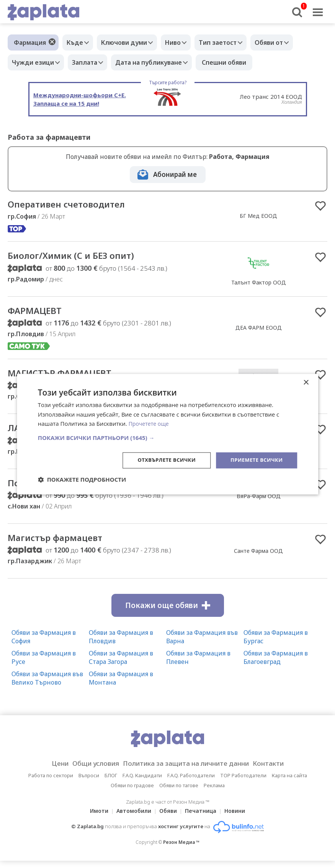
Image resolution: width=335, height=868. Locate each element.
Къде (77, 43)
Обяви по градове (132, 793)
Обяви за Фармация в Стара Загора (121, 665)
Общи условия (88, 771)
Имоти (95, 818)
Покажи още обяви (168, 613)
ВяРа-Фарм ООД (259, 502)
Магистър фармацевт (62, 544)
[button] (168, 437)
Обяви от (286, 43)
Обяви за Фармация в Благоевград (276, 665)
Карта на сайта (289, 783)
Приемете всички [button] (255, 460)
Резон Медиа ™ (181, 849)
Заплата (90, 62)
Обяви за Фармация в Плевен (198, 665)
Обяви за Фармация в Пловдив (121, 644)
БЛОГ (111, 783)
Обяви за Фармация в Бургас (276, 644)
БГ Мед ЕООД (258, 216)
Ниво (182, 43)
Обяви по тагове (179, 793)
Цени (48, 771)
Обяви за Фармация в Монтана (121, 685)
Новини (239, 818)
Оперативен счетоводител (75, 205)
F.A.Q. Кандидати (142, 783)
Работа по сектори (51, 783)
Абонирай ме (175, 174)
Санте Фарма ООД (258, 558)
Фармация (30, 43)
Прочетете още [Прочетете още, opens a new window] (150, 423)
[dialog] (168, 434)
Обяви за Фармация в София (44, 644)
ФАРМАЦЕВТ (39, 313)
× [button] (306, 382)
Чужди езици (35, 62)
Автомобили (132, 818)
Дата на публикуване (158, 62)
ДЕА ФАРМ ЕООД (259, 330)
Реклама (214, 793)
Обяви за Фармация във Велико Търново (47, 685)
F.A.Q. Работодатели (191, 783)
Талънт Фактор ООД (259, 284)
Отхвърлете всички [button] (161, 460)
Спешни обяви (235, 62)
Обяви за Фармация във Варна (202, 644)
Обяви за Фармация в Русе (44, 665)
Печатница (203, 818)
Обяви (168, 818)
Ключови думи (130, 43)
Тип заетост (231, 43)
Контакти (280, 771)
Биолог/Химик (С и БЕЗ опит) (80, 257)
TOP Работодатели (243, 783)
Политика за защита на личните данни (188, 771)
